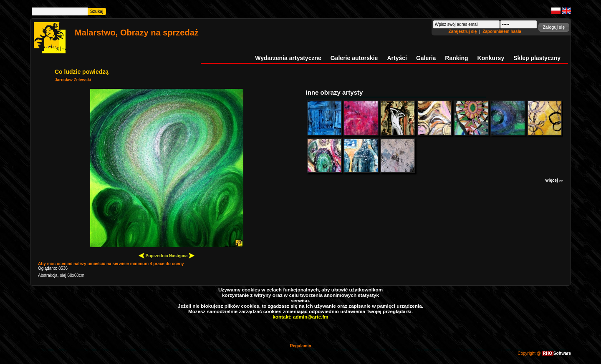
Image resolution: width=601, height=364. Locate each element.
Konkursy (491, 58)
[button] (554, 27)
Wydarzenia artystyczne (288, 58)
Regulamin (300, 346)
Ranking (456, 58)
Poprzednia (153, 255)
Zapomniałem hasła (502, 31)
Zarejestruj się (463, 31)
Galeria (426, 58)
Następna (182, 255)
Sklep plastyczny (537, 58)
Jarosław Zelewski (73, 80)
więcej (554, 180)
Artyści (397, 58)
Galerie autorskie (354, 58)
